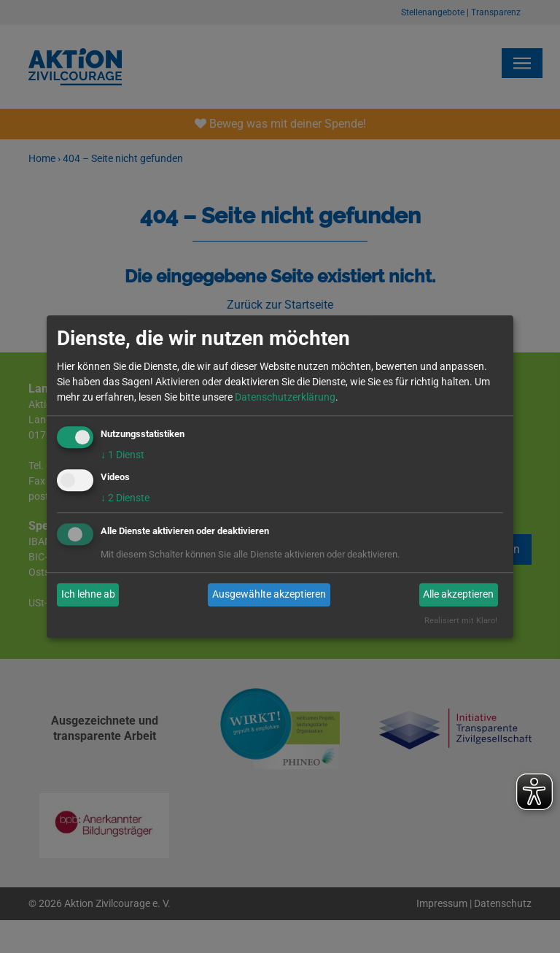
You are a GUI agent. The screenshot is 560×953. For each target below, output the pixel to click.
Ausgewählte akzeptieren (269, 595)
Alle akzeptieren (458, 595)
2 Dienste (125, 498)
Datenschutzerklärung (285, 397)
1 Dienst (122, 455)
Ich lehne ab (88, 595)
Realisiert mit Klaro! (461, 621)
